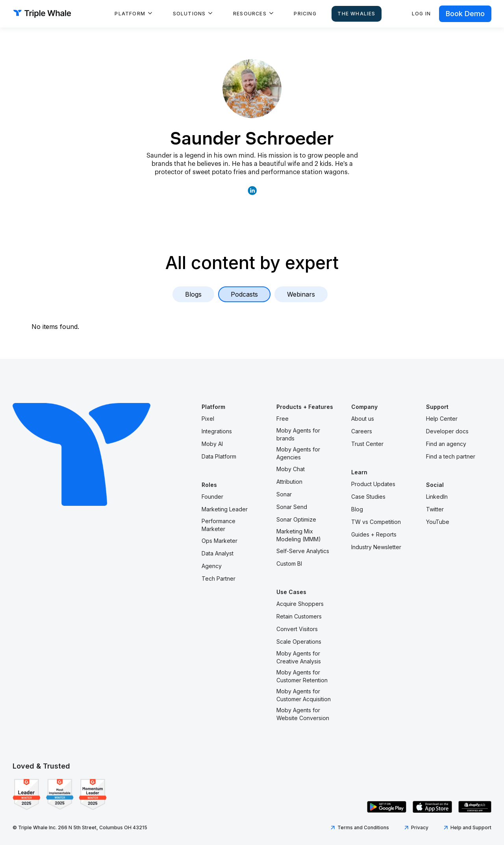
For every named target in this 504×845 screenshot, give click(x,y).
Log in (421, 14)
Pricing (305, 14)
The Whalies (356, 14)
